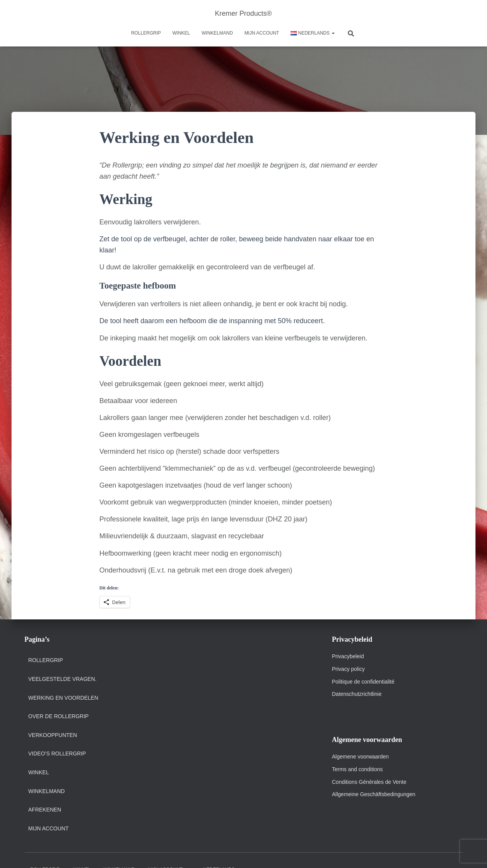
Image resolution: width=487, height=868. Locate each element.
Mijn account (262, 33)
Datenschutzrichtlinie (357, 694)
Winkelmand (217, 33)
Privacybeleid (348, 656)
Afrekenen (45, 810)
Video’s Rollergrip (57, 753)
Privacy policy (349, 669)
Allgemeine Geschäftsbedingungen (374, 794)
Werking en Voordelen (63, 698)
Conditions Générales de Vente (369, 782)
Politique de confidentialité (363, 682)
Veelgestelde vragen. (62, 679)
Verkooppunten (53, 735)
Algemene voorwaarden (361, 757)
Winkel (181, 33)
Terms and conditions (358, 769)
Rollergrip (146, 33)
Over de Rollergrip (59, 716)
